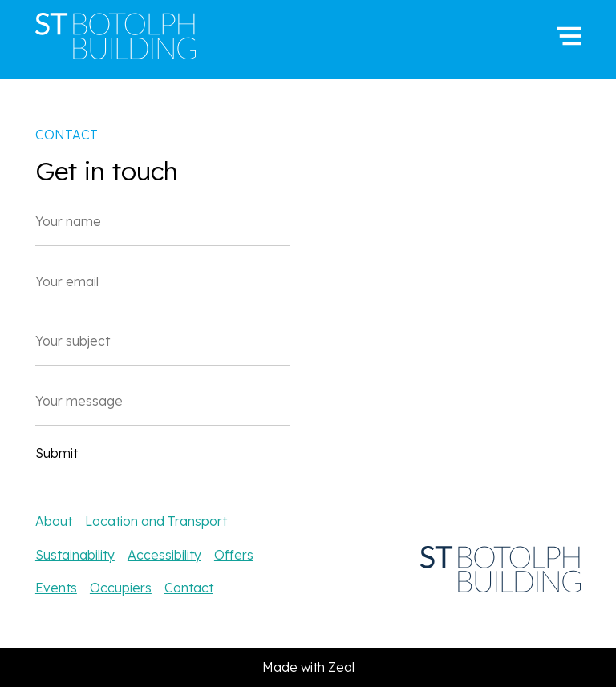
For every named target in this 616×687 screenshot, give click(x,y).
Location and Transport (156, 521)
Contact (189, 588)
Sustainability (75, 555)
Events (56, 588)
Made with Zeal (308, 667)
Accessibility (164, 555)
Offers (234, 555)
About (54, 521)
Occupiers (121, 588)
